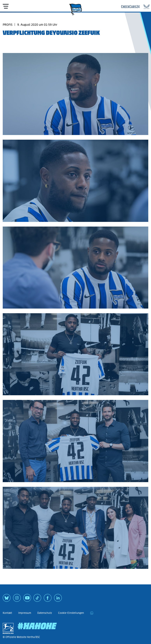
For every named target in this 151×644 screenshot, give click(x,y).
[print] (92, 613)
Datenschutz (45, 613)
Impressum (25, 613)
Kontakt (7, 613)
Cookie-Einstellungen (71, 613)
